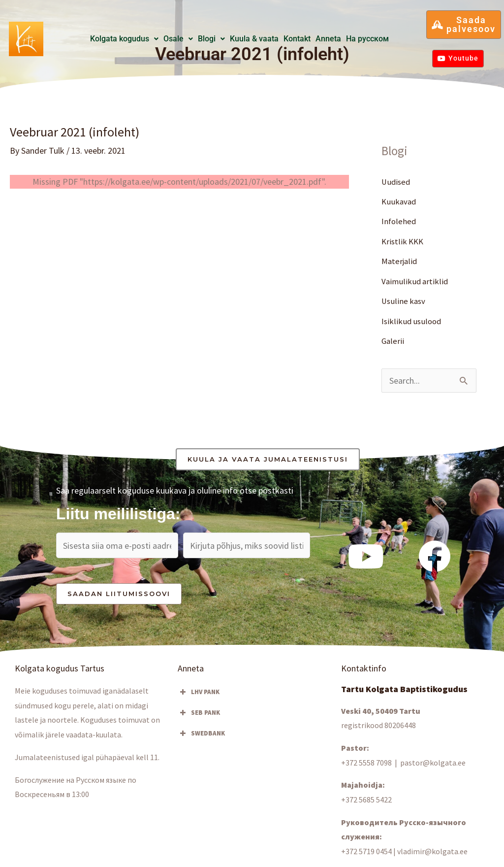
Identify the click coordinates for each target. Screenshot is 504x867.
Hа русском (367, 39)
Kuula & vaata (254, 39)
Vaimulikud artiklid (416, 281)
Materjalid (400, 261)
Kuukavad (400, 201)
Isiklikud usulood (412, 321)
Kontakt (297, 39)
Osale (178, 39)
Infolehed (399, 221)
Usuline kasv (404, 301)
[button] (124, 39)
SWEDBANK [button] (201, 734)
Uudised (397, 182)
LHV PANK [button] (199, 692)
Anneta (328, 39)
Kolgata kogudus (124, 39)
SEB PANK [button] (199, 713)
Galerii (393, 341)
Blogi (211, 39)
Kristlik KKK (404, 241)
